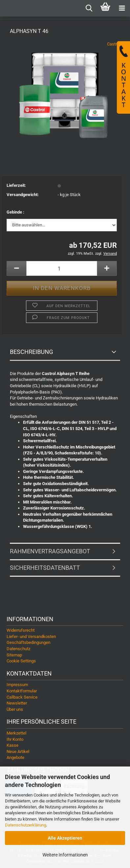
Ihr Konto (15, 739)
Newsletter (17, 703)
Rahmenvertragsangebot (50, 551)
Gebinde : (15, 212)
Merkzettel (16, 733)
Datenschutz (18, 649)
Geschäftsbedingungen (28, 642)
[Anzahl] (62, 268)
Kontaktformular (22, 691)
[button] (16, 268)
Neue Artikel (18, 752)
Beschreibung (31, 352)
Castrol (114, 44)
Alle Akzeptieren (65, 838)
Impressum (17, 685)
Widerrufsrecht (21, 630)
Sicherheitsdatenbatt (45, 568)
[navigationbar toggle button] (122, 8)
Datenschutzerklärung (26, 825)
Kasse (13, 745)
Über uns (15, 709)
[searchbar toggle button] (89, 8)
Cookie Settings (21, 661)
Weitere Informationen (65, 855)
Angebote (15, 757)
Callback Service (22, 697)
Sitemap (14, 655)
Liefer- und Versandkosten (31, 637)
